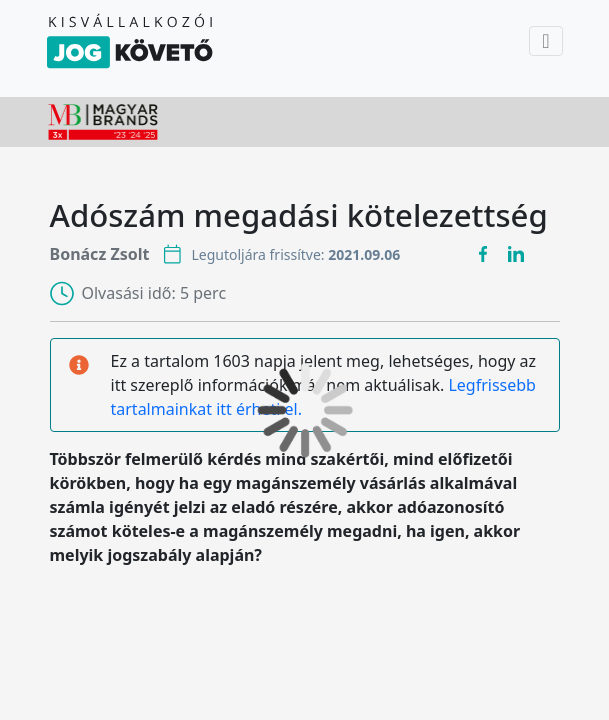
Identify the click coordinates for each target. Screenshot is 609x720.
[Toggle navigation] (545, 41)
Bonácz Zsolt (100, 254)
